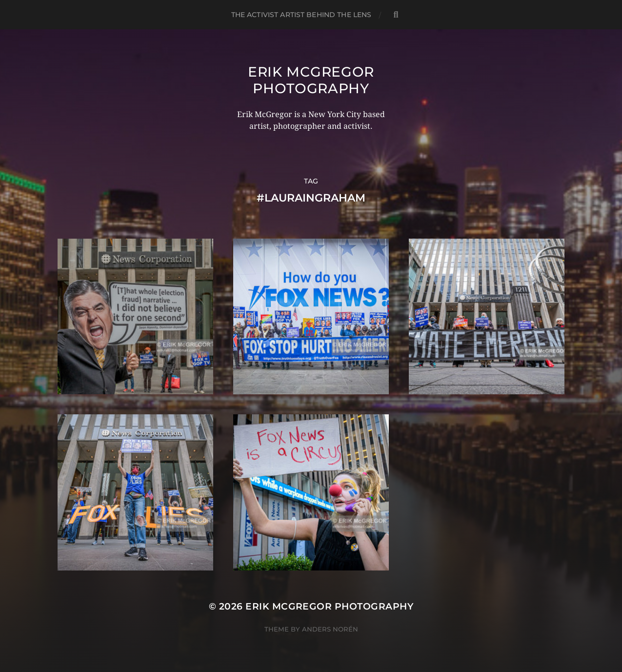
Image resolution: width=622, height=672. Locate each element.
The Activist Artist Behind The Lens (301, 15)
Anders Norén (330, 629)
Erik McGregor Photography (311, 80)
